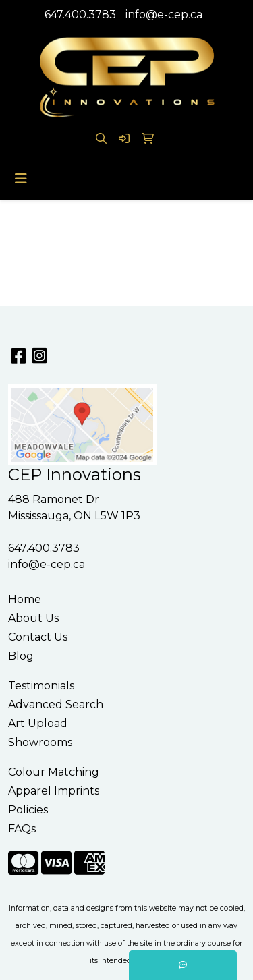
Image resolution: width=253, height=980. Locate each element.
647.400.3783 (80, 15)
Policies (28, 810)
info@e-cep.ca (164, 15)
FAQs (22, 829)
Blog (21, 656)
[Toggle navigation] (21, 179)
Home (25, 599)
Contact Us (38, 637)
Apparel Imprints (54, 791)
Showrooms (40, 742)
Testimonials (41, 686)
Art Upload (38, 723)
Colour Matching (54, 772)
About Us (33, 618)
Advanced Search (56, 704)
